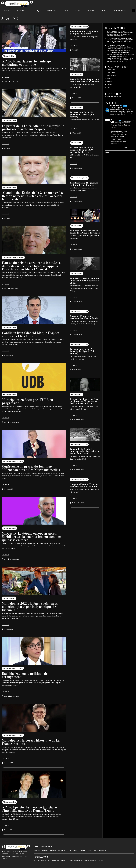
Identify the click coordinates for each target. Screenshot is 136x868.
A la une (7, 11)
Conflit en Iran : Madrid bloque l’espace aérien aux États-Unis (31, 334)
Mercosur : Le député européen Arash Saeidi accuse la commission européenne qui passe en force (32, 536)
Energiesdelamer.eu (114, 96)
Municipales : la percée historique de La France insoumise (31, 741)
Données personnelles (75, 860)
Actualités (22, 11)
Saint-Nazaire (112, 76)
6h (134, 120)
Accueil (37, 860)
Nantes (109, 81)
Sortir (65, 11)
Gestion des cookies (58, 860)
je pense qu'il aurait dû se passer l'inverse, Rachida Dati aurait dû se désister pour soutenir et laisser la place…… (120, 34)
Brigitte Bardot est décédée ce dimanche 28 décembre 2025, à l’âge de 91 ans (84, 401)
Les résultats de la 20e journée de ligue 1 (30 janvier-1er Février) (82, 150)
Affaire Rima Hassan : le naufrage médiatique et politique (27, 63)
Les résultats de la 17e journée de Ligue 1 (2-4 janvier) (82, 351)
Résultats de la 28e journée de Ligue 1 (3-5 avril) (84, 33)
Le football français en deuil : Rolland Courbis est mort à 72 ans (85, 281)
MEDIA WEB (113, 121)
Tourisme (90, 11)
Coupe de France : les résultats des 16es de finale (84, 317)
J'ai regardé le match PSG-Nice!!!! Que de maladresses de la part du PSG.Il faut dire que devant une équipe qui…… (120, 60)
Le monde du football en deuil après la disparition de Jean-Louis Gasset (85, 451)
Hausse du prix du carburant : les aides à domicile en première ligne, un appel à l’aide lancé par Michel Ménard (32, 266)
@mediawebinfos (126, 121)
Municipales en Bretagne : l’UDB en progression (28, 401)
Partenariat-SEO (120, 11)
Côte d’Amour (112, 73)
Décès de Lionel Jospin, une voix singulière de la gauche (85, 80)
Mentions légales (90, 860)
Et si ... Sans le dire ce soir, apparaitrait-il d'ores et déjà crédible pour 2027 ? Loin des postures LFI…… (120, 41)
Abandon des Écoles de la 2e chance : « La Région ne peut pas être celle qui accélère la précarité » (33, 196)
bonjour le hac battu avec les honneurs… (120, 54)
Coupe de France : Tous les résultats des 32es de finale (84, 485)
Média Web (111, 70)
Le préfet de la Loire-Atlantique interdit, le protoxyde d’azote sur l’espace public (33, 127)
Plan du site (45, 860)
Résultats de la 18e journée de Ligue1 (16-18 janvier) (84, 184)
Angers (109, 79)
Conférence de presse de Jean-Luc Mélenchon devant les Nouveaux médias (32, 468)
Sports (77, 11)
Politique (37, 11)
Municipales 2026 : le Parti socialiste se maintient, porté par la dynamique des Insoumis (31, 606)
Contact (101, 860)
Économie (51, 11)
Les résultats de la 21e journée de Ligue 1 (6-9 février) (82, 115)
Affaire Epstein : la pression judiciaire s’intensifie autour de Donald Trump (30, 808)
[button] (133, 11)
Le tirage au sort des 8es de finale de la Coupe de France (85, 232)
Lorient (109, 84)
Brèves (104, 11)
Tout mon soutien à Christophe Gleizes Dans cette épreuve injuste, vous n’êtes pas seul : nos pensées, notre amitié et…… (120, 49)
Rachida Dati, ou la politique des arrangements (26, 674)
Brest (109, 87)
